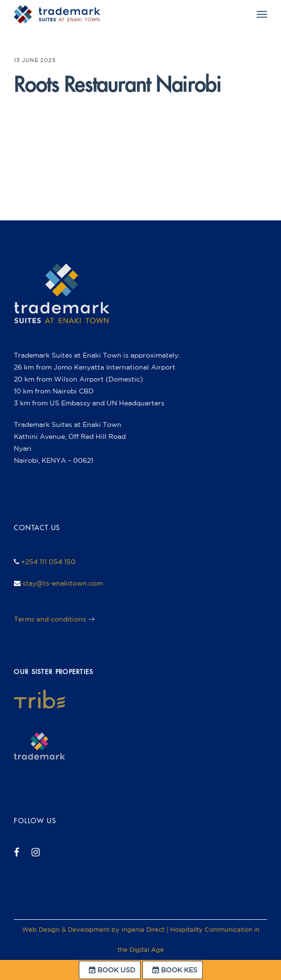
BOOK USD (110, 970)
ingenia (35, 111)
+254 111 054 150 (48, 562)
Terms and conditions (50, 619)
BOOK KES (173, 970)
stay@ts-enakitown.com (63, 583)
